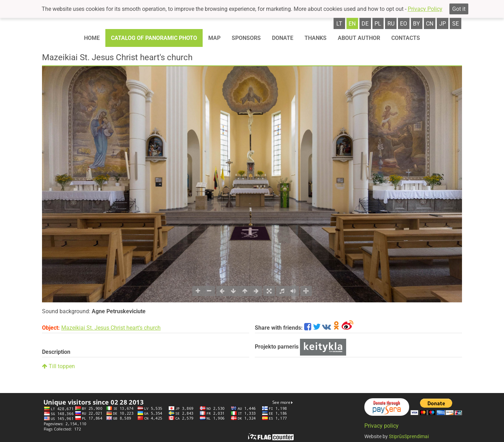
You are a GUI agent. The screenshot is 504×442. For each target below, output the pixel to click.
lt (339, 24)
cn (430, 24)
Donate (283, 38)
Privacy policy (381, 426)
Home (92, 38)
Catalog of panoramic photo (154, 38)
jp (443, 24)
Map (214, 38)
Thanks (316, 38)
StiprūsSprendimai (409, 436)
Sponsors (246, 38)
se (456, 24)
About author (359, 38)
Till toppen (58, 366)
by (416, 24)
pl (378, 24)
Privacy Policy (425, 9)
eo (404, 24)
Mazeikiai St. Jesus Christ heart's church (111, 328)
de (365, 24)
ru (391, 24)
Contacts (406, 38)
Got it (459, 9)
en (352, 24)
